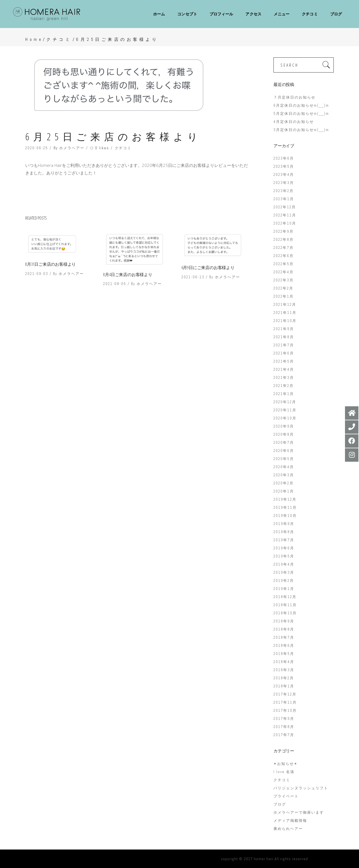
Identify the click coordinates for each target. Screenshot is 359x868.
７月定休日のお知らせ (294, 97)
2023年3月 (284, 183)
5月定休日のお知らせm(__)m (301, 114)
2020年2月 (284, 483)
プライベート (286, 796)
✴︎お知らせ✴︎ (286, 764)
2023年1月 (284, 199)
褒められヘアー (288, 829)
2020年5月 (284, 459)
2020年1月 (284, 491)
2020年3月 (284, 475)
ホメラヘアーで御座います (299, 812)
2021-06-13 (193, 277)
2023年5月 (284, 166)
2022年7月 (284, 248)
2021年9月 (284, 329)
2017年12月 (285, 694)
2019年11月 (285, 508)
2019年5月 (284, 556)
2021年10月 (285, 321)
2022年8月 (284, 240)
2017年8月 (284, 727)
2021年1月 (284, 394)
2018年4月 (284, 662)
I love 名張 (284, 772)
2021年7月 (284, 345)
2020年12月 (285, 402)
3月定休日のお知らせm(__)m (301, 130)
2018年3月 (284, 670)
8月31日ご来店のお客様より (50, 264)
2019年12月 (285, 499)
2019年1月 (284, 589)
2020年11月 (285, 410)
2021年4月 (284, 369)
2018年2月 (284, 678)
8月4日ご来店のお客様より (128, 274)
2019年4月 (284, 564)
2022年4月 (284, 272)
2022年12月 (285, 207)
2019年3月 (284, 572)
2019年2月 (284, 581)
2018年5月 (284, 654)
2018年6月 (284, 646)
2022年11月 (285, 215)
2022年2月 (283, 288)
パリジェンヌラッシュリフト (301, 788)
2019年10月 (285, 516)
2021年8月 (284, 337)
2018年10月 (285, 613)
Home (34, 39)
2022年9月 (284, 231)
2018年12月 (285, 597)
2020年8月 (284, 434)
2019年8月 (284, 532)
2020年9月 (284, 426)
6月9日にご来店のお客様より (208, 267)
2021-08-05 (115, 284)
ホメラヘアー (72, 148)
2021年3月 (284, 378)
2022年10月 (285, 223)
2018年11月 (285, 605)
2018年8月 (284, 629)
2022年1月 (284, 296)
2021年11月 (285, 313)
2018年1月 (284, 686)
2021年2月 (284, 386)
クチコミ (59, 39)
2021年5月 (284, 361)
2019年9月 (284, 524)
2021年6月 (284, 353)
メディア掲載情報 (290, 821)
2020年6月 (284, 451)
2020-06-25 (37, 148)
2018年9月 (284, 621)
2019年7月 (284, 540)
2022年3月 (284, 280)
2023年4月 (284, 175)
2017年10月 (285, 711)
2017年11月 (285, 702)
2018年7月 (284, 637)
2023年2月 (284, 191)
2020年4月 (284, 467)
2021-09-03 (37, 274)
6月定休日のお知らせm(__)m (301, 105)
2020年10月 (285, 418)
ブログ (280, 804)
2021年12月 (285, 305)
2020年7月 (284, 443)
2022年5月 (284, 264)
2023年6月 (284, 158)
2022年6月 (284, 256)
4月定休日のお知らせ (294, 122)
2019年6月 (284, 548)
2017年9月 (284, 719)
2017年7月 (284, 735)
